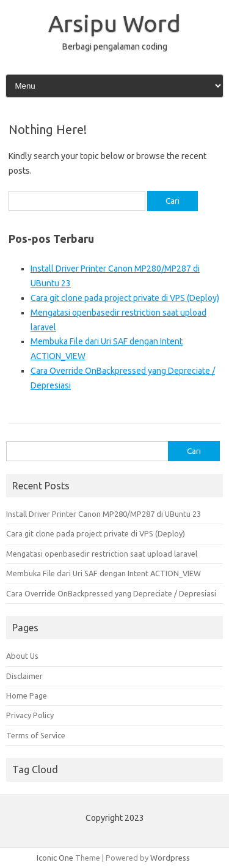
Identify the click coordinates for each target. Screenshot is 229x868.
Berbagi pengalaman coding (115, 46)
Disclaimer (24, 676)
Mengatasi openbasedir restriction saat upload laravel (102, 554)
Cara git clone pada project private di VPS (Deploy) (125, 298)
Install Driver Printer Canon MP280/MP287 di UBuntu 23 (104, 514)
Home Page (27, 696)
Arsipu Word (114, 23)
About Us (22, 656)
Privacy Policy (30, 715)
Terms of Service (36, 735)
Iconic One (55, 858)
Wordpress (170, 858)
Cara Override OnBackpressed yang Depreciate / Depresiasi (111, 593)
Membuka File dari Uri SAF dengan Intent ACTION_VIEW (104, 573)
